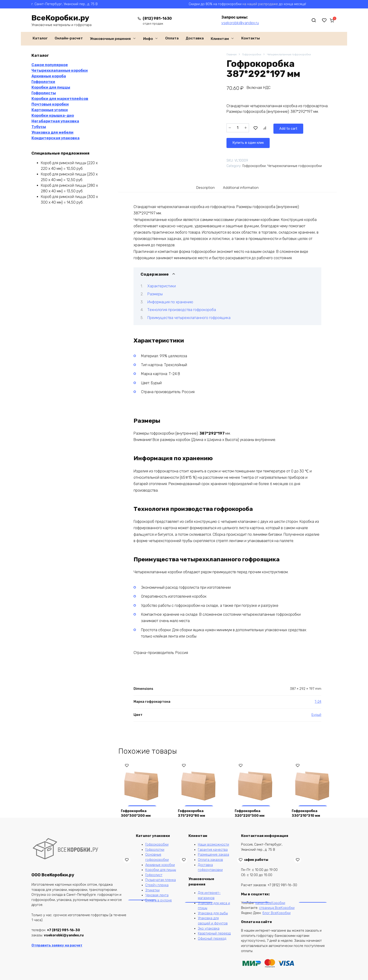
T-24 (318, 700)
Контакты (251, 38)
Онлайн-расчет (69, 38)
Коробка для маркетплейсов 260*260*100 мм (138, 910)
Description (202, 185)
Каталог (40, 38)
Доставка (195, 38)
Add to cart (267, 127)
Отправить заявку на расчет (57, 945)
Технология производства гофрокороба (182, 308)
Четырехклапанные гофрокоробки (296, 55)
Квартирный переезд (214, 933)
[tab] (202, 185)
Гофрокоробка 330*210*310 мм (308, 811)
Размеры (155, 292)
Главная (232, 55)
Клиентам (220, 39)
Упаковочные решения (110, 39)
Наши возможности (213, 845)
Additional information (242, 185)
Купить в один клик (309, 127)
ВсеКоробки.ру (60, 18)
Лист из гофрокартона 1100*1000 (193, 910)
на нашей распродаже (260, 4)
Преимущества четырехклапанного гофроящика (189, 316)
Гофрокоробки (254, 55)
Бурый (316, 713)
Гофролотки (155, 850)
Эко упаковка (209, 929)
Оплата (172, 38)
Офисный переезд (212, 939)
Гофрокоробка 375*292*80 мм (194, 811)
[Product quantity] (238, 128)
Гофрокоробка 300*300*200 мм (138, 811)
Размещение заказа (213, 855)
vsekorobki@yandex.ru (236, 23)
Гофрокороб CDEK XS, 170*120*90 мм (253, 912)
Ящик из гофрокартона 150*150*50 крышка (312, 910)
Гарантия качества (213, 850)
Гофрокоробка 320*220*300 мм (252, 811)
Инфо (148, 39)
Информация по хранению (170, 300)
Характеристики (162, 284)
